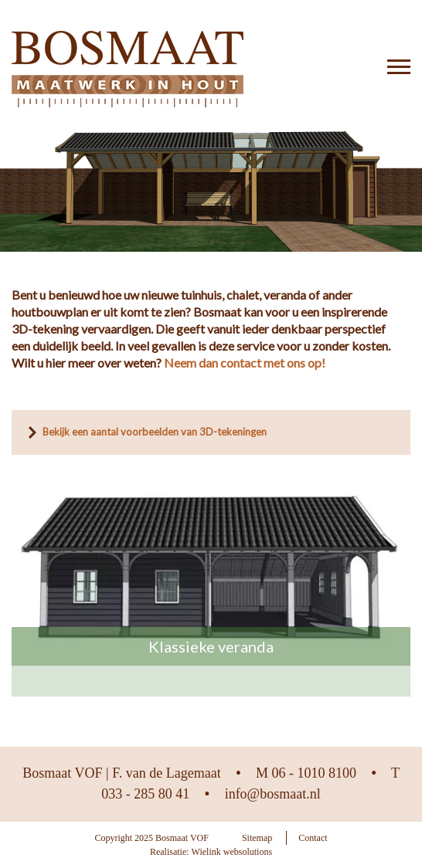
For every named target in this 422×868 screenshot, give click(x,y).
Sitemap (257, 838)
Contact (313, 838)
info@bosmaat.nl (273, 794)
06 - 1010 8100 (314, 773)
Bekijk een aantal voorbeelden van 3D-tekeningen (155, 432)
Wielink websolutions (232, 852)
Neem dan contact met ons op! (245, 363)
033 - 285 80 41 (145, 794)
